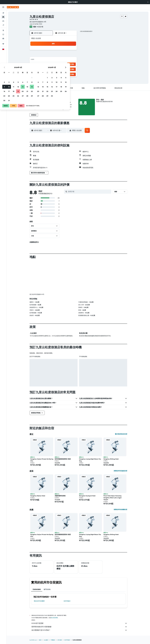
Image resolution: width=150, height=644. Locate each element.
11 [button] (53, 60)
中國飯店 (53, 640)
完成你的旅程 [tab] (37, 589)
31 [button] (49, 74)
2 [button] (44, 55)
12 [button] (58, 60)
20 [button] (63, 64)
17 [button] (49, 64)
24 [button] (49, 69)
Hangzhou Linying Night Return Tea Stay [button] (90, 460)
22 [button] (72, 64)
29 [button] (72, 69)
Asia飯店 (46, 640)
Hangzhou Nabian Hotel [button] (38, 496)
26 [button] (58, 69)
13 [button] (63, 60)
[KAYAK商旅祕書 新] (3, 38)
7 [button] (67, 55)
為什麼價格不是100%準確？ (79, 630)
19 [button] (58, 64)
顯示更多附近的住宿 (121, 434)
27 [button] (63, 69)
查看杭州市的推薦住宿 (120, 509)
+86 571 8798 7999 (36, 24)
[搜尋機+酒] (3, 25)
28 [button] (67, 69)
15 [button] (72, 60)
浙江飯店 (60, 640)
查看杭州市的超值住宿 (120, 471)
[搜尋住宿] (3, 17)
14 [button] (67, 60)
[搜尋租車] (3, 21)
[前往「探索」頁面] (3, 30)
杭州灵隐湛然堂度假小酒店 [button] (63, 459)
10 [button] (49, 60)
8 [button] (72, 55)
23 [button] (44, 69)
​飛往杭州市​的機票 (39, 601)
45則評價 (40, 27)
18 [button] (54, 64)
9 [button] (44, 60)
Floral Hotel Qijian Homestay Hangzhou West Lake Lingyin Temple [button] (113, 498)
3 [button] (49, 55)
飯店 (40, 640)
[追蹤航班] (3, 34)
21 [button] (67, 64)
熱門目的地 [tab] (47, 589)
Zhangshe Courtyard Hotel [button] (87, 496)
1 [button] (72, 51)
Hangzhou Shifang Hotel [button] (111, 459)
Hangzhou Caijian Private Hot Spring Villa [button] (42, 460)
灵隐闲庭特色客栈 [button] (60, 496)
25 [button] (53, 69)
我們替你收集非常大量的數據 (79, 627)
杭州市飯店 (67, 601)
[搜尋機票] (3, 13)
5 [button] (58, 55)
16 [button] (44, 64)
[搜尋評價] (89, 192)
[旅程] (3, 44)
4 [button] (54, 55)
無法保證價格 (54, 618)
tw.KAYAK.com (33, 640)
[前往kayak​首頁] (13, 7)
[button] (148, 2)
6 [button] (63, 55)
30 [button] (44, 74)
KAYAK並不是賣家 (79, 623)
